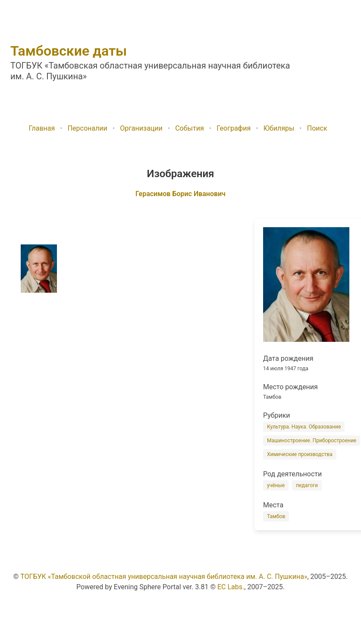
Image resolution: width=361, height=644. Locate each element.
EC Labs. (231, 587)
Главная (42, 128)
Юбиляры (279, 128)
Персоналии (88, 128)
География (234, 128)
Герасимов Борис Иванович (180, 194)
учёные (276, 485)
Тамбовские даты (69, 51)
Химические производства (300, 454)
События (190, 128)
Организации (141, 128)
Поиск (317, 128)
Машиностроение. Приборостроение (312, 441)
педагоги (307, 485)
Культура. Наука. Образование (304, 427)
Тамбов (276, 516)
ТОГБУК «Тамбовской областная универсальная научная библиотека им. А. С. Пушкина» (164, 577)
